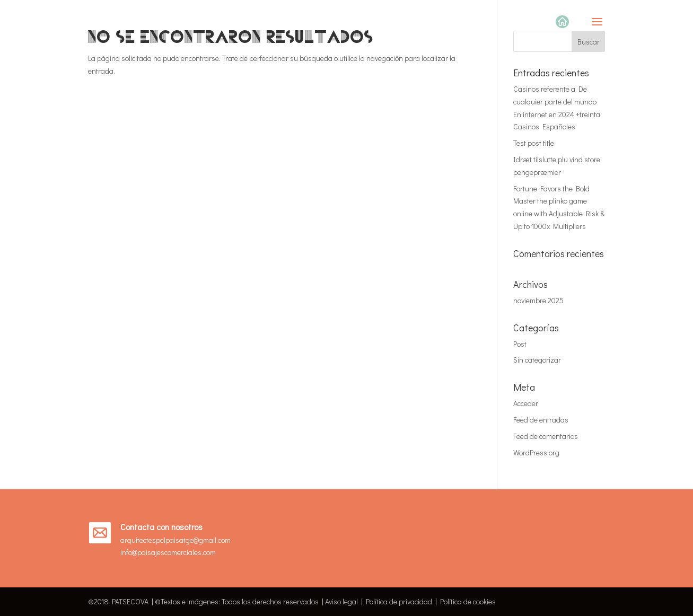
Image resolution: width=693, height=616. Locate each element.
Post (520, 344)
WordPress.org (536, 452)
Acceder (526, 403)
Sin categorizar (537, 360)
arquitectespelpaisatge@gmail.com (176, 540)
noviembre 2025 (538, 300)
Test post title (534, 143)
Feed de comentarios (546, 436)
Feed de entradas (541, 420)
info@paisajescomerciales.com (168, 552)
